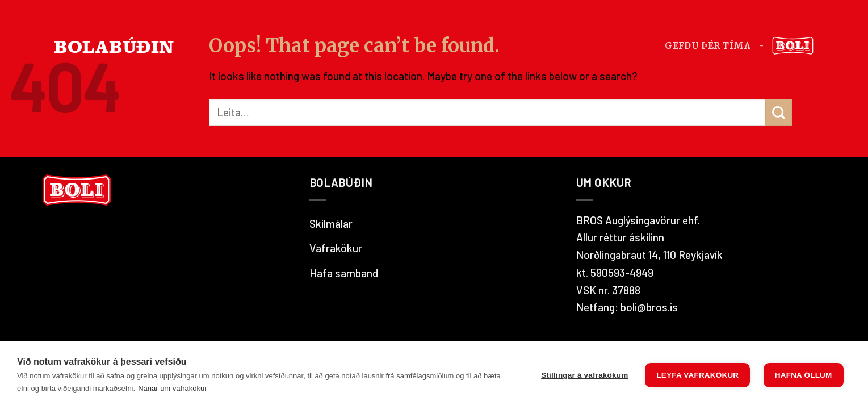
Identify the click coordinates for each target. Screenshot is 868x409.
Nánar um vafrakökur (172, 388)
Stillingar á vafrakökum (584, 375)
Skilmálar (331, 224)
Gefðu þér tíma (708, 46)
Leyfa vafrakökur (697, 375)
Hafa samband (344, 273)
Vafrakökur (336, 248)
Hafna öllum (804, 375)
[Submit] (779, 112)
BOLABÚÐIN (114, 46)
